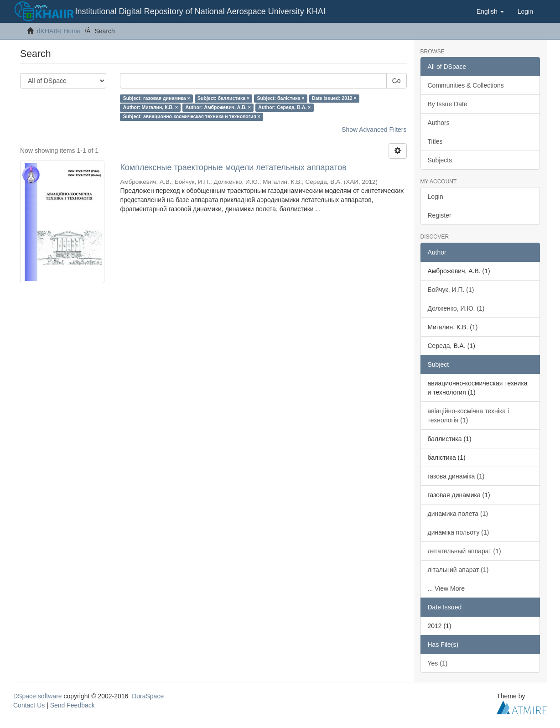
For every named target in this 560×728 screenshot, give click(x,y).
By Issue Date (448, 104)
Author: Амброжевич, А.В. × (218, 107)
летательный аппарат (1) (464, 551)
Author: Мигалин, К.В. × (150, 107)
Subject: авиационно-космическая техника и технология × (192, 116)
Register (440, 215)
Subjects (440, 160)
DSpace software (38, 696)
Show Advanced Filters (374, 130)
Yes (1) (438, 663)
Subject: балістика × (281, 98)
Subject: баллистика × (223, 98)
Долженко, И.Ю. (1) (456, 308)
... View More (446, 588)
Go (397, 81)
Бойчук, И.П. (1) (451, 290)
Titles (435, 141)
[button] (490, 11)
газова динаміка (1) (456, 476)
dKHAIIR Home (59, 31)
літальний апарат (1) (458, 570)
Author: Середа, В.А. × (284, 107)
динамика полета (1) (458, 514)
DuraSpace (148, 696)
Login (436, 197)
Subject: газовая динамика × (157, 98)
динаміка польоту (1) (459, 532)
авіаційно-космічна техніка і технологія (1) (469, 416)
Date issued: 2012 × (334, 98)
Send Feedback (73, 705)
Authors (439, 123)
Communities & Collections (466, 85)
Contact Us (29, 705)
